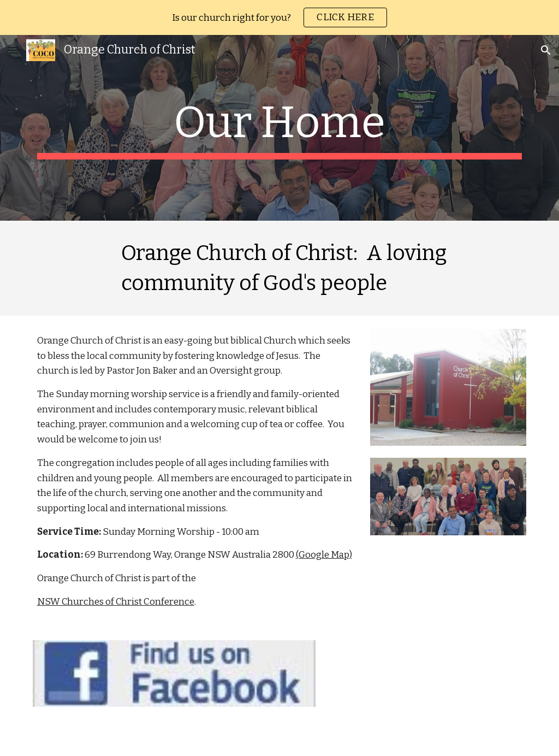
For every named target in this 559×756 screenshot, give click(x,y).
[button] (13, 50)
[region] (279, 17)
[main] (280, 128)
